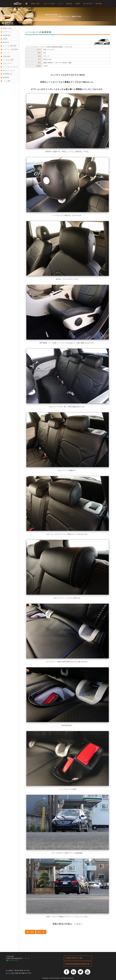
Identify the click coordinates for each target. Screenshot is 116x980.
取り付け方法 (88, 4)
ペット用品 (7, 81)
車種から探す (36, 4)
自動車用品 (7, 35)
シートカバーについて (11, 67)
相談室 (78, 4)
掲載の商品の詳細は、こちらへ (68, 924)
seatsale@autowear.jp (77, 964)
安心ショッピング (9, 70)
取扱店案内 (7, 56)
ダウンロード (8, 63)
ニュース (6, 53)
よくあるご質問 (8, 60)
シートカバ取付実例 (10, 46)
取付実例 (99, 4)
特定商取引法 (8, 74)
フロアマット (8, 32)
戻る (41, 932)
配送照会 (69, 4)
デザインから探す (49, 4)
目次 (30, 932)
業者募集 (6, 77)
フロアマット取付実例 (11, 49)
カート (61, 4)
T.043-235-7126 (74, 958)
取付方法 (6, 42)
